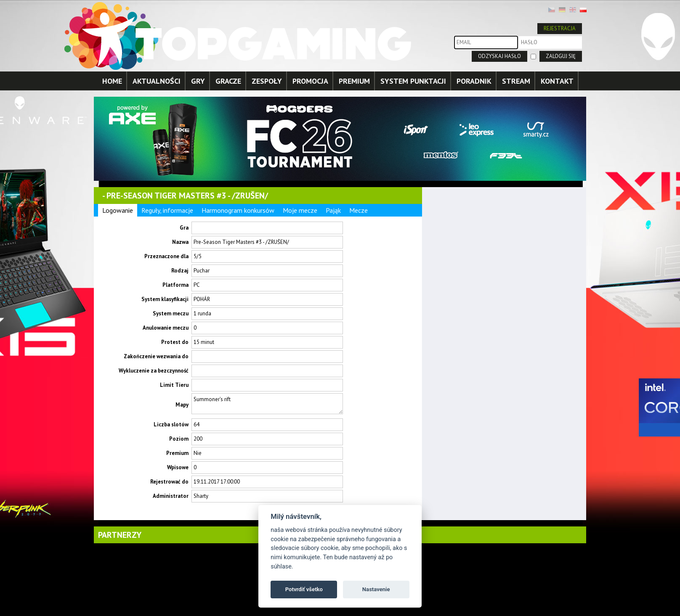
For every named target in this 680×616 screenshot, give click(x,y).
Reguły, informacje (167, 210)
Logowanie (118, 210)
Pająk (333, 210)
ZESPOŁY (267, 81)
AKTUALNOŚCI (157, 81)
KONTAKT (557, 81)
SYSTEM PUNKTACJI (413, 81)
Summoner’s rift (267, 404)
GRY (198, 81)
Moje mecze (300, 210)
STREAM (516, 81)
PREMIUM (354, 81)
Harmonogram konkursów (238, 210)
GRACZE (228, 81)
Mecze (359, 210)
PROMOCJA (310, 81)
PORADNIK (474, 81)
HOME (112, 81)
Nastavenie (376, 589)
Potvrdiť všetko (304, 589)
